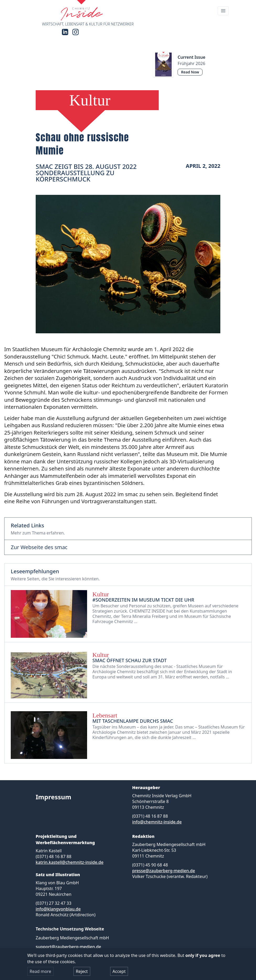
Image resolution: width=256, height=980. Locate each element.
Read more (40, 971)
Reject (82, 971)
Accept (119, 971)
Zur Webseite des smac (39, 547)
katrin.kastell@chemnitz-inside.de (70, 862)
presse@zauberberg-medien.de (164, 871)
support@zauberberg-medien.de (68, 947)
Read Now (190, 72)
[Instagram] (76, 32)
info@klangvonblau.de (58, 909)
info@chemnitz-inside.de (157, 822)
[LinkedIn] (65, 32)
